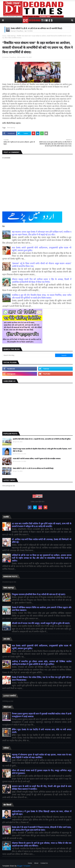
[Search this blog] (29, 355)
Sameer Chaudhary (10, 57)
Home (4, 36)
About (36, 863)
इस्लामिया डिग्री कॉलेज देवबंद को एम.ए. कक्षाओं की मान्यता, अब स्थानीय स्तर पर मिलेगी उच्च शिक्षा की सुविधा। (42, 439)
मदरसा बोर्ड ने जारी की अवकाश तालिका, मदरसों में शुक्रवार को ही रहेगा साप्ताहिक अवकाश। (37, 459)
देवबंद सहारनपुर (11, 36)
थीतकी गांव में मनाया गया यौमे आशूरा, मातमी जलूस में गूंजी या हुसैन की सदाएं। (41, 623)
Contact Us (44, 863)
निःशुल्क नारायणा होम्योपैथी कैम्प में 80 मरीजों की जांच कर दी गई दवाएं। (39, 595)
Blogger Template (24, 866)
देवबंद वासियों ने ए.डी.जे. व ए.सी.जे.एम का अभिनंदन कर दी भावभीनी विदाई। (37, 28)
